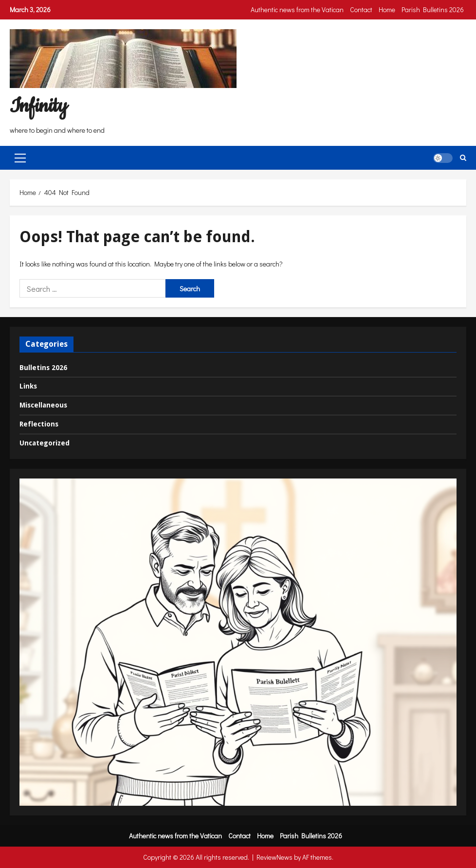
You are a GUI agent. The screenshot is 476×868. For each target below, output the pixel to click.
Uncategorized (45, 443)
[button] (20, 158)
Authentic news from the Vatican (297, 9)
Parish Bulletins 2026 (433, 9)
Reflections (39, 424)
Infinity (38, 106)
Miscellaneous (43, 405)
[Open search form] (463, 158)
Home (387, 9)
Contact (361, 9)
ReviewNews (275, 857)
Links (28, 386)
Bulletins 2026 (43, 368)
